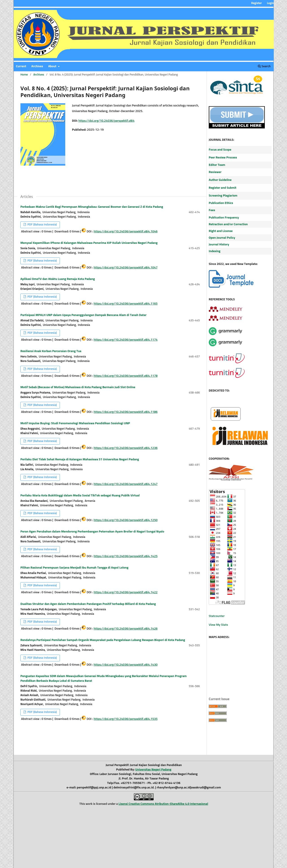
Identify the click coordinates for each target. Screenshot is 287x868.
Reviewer (215, 172)
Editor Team (217, 165)
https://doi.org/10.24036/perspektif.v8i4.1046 (126, 232)
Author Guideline (220, 180)
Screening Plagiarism (223, 196)
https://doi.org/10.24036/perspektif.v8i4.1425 (126, 556)
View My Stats (218, 625)
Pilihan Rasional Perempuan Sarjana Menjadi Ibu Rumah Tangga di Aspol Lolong (74, 568)
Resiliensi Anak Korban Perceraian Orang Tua (51, 351)
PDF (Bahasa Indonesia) (42, 225)
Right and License (221, 231)
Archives (37, 66)
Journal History (219, 245)
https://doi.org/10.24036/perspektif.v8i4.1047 (126, 268)
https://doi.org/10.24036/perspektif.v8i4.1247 (126, 484)
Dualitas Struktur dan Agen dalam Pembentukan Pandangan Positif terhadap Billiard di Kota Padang (88, 604)
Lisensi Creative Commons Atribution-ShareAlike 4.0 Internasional (163, 804)
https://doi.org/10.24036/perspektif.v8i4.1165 (126, 304)
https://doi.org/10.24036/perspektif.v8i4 (107, 121)
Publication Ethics (221, 203)
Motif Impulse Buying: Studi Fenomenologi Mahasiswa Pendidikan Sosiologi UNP (75, 423)
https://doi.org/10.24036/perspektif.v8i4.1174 (126, 340)
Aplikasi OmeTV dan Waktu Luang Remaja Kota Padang (58, 279)
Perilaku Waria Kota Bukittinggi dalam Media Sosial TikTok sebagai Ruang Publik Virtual (80, 496)
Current (21, 66)
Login (270, 3)
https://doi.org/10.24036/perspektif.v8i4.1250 (126, 520)
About (53, 66)
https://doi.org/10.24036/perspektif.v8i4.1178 (126, 376)
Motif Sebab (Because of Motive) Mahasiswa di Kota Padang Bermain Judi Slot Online (78, 387)
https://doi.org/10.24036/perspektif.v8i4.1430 (126, 665)
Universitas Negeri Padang (153, 770)
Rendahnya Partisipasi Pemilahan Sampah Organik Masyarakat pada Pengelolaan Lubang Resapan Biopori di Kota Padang (103, 640)
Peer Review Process (223, 158)
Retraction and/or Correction (228, 224)
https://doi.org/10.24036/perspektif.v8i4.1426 (126, 629)
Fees (212, 210)
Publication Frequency (224, 218)
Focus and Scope (220, 150)
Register (256, 3)
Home (24, 75)
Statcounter (217, 616)
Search (264, 66)
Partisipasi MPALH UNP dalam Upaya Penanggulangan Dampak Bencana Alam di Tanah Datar (83, 315)
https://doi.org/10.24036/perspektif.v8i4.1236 (126, 448)
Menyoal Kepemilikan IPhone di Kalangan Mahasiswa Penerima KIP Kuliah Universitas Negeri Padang (89, 243)
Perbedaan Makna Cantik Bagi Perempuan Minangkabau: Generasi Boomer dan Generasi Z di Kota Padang (92, 207)
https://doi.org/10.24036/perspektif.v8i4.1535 (126, 719)
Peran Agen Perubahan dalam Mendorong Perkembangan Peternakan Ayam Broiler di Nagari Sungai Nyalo (92, 532)
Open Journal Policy (222, 238)
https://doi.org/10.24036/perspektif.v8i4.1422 (126, 592)
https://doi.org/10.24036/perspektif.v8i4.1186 (126, 412)
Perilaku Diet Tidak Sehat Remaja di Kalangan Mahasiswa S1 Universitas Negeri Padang (80, 459)
